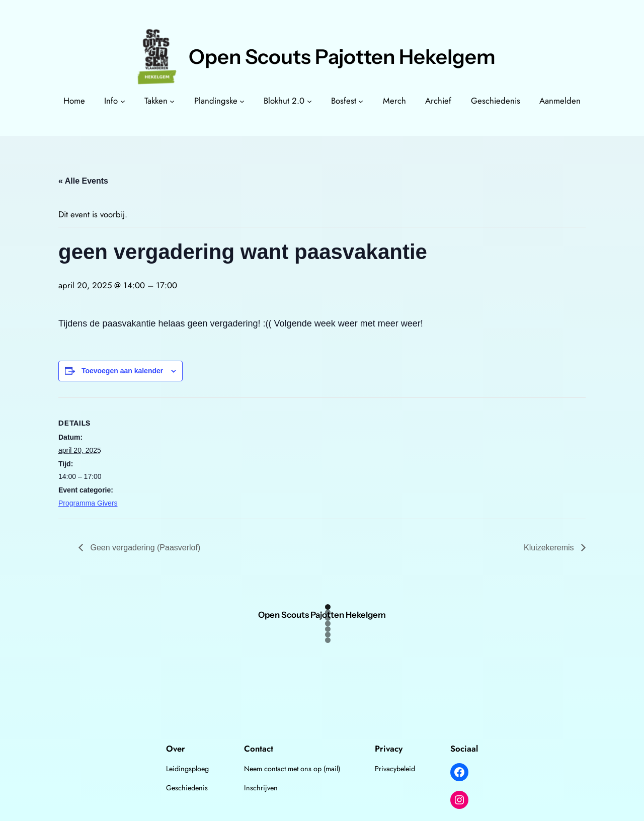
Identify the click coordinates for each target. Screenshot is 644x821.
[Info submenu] (123, 101)
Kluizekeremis (550, 548)
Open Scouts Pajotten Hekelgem (342, 57)
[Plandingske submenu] (242, 101)
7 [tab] (328, 640)
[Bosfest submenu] (361, 101)
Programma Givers (88, 503)
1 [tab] (328, 607)
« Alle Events (83, 181)
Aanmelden (560, 101)
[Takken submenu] (172, 101)
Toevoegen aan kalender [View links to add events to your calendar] (122, 371)
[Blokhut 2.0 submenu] (309, 101)
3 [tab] (328, 618)
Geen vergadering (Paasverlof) (144, 548)
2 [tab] (328, 612)
